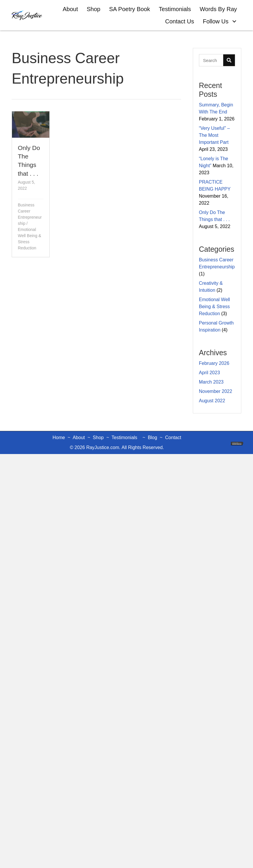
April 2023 (209, 373)
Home (59, 438)
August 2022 (212, 401)
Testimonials (124, 438)
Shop (98, 438)
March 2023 (211, 382)
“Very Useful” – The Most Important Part (214, 135)
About (79, 438)
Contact (173, 438)
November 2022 (216, 391)
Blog (153, 438)
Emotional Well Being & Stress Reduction (214, 307)
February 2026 (214, 363)
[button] (234, 21)
